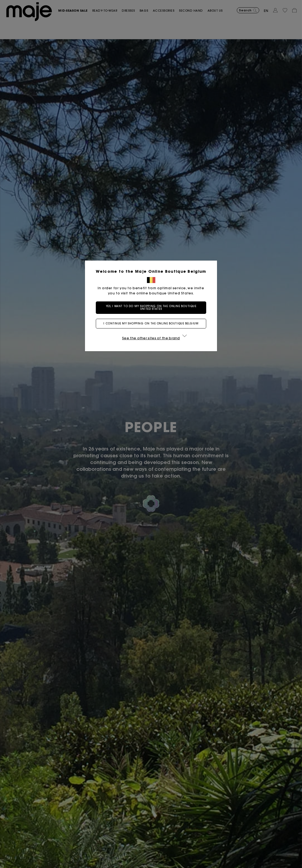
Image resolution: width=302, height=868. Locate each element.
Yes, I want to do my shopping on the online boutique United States (151, 308)
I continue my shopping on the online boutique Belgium (151, 323)
